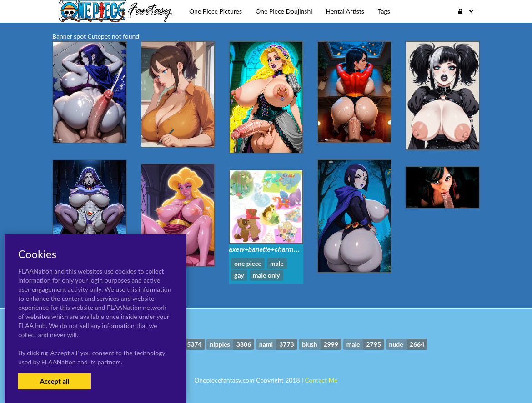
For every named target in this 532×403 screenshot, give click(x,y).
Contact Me (321, 380)
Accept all (54, 381)
